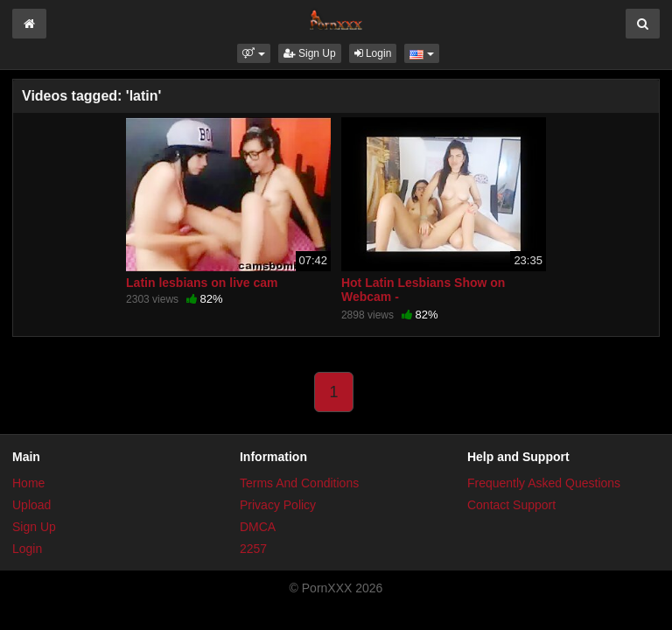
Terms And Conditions (299, 483)
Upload (31, 505)
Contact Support (511, 505)
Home (28, 483)
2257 (253, 549)
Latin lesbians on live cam (202, 283)
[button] (253, 53)
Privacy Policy (278, 505)
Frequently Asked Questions (544, 483)
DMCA (258, 527)
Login (373, 53)
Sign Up (310, 53)
